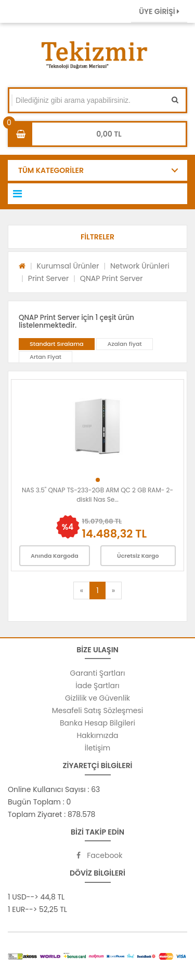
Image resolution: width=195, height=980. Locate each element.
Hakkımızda (97, 735)
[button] (97, 237)
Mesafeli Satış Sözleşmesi (98, 710)
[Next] (113, 590)
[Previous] (82, 590)
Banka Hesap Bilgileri (97, 723)
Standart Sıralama (57, 344)
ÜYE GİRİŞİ (159, 11)
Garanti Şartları (98, 673)
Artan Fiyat (45, 357)
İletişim (97, 748)
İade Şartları (97, 686)
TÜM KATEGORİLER (51, 170)
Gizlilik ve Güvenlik (97, 698)
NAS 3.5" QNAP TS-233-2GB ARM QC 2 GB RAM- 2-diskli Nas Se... (97, 495)
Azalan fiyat (124, 344)
